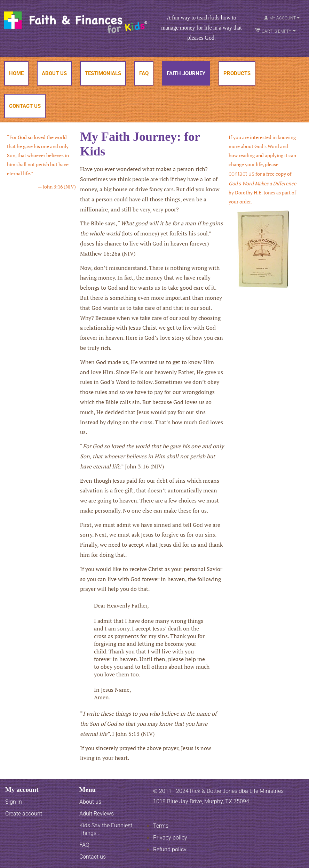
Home (16, 73)
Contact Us (25, 106)
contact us (241, 174)
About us (90, 802)
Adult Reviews (97, 814)
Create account (24, 814)
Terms (161, 826)
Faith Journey (186, 73)
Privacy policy (170, 838)
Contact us (93, 857)
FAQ (144, 73)
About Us (54, 73)
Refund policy (170, 849)
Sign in (14, 802)
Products (237, 73)
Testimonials (103, 73)
